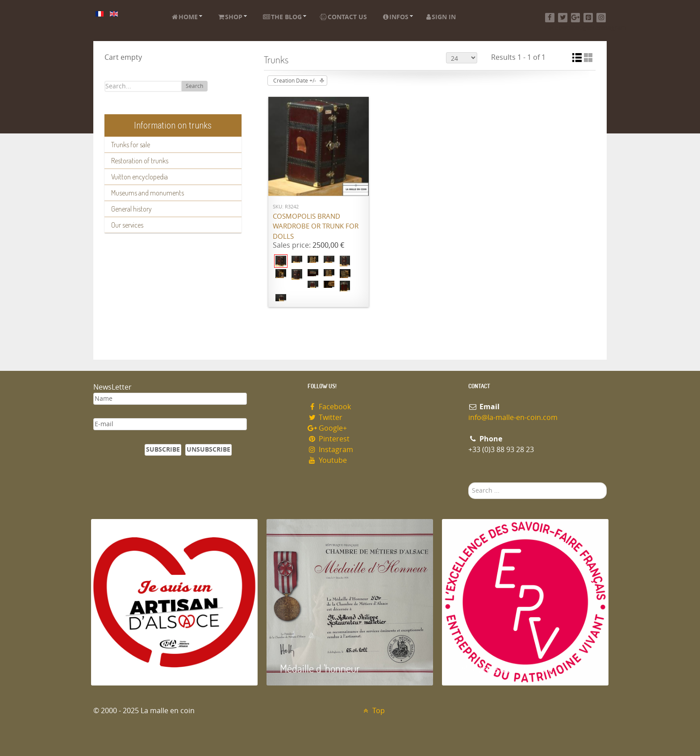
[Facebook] (550, 18)
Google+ (327, 428)
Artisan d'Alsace (136, 668)
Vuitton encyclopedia (140, 177)
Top (373, 711)
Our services (127, 225)
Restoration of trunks (140, 161)
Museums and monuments (148, 193)
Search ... (469, 483)
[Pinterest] (588, 18)
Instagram (330, 450)
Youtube (327, 460)
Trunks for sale (131, 145)
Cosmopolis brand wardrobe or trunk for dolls (316, 226)
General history (131, 209)
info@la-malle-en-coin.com (513, 417)
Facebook (329, 407)
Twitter (325, 417)
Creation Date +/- (295, 81)
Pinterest (329, 439)
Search (194, 86)
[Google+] (576, 18)
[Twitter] (563, 18)
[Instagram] (601, 18)
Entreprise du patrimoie (504, 668)
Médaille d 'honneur (320, 668)
